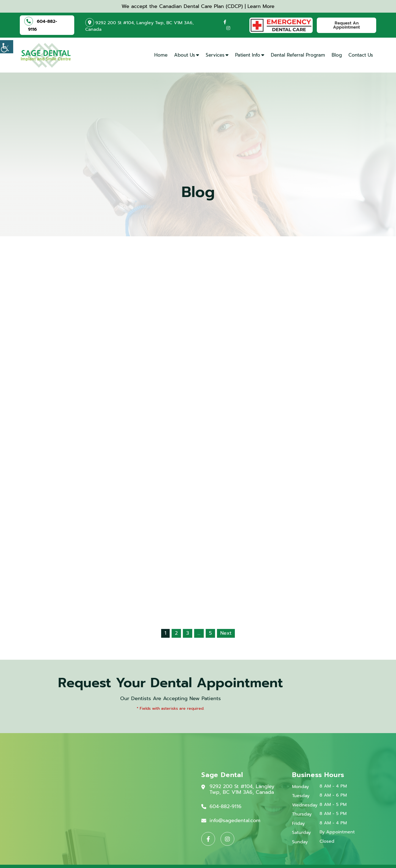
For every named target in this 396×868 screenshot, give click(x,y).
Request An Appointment (346, 25)
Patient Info (248, 55)
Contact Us (361, 55)
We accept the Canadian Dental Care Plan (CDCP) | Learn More (198, 6)
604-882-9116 (43, 25)
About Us (185, 55)
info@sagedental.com (235, 821)
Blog (337, 55)
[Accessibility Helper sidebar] (7, 47)
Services (215, 55)
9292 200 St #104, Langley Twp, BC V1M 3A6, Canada (139, 25)
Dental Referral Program (298, 55)
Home (161, 55)
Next (226, 633)
